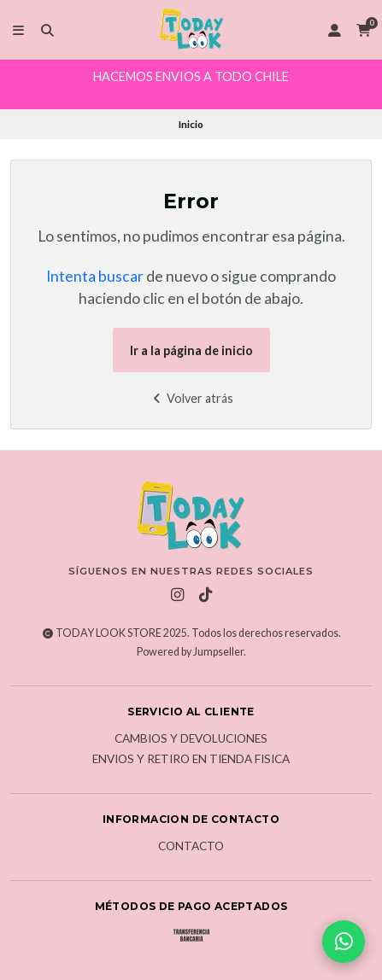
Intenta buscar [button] (95, 276)
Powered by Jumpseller (190, 652)
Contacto (191, 847)
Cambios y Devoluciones (191, 739)
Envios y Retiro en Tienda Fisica (191, 760)
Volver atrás (191, 398)
